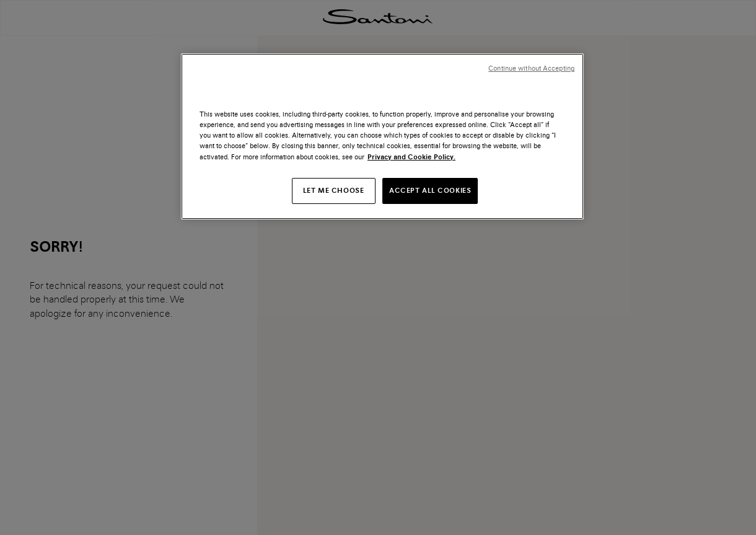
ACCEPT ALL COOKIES (430, 190)
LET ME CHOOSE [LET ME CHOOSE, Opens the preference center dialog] (333, 190)
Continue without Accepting (531, 69)
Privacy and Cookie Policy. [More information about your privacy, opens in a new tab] (411, 157)
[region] (382, 136)
